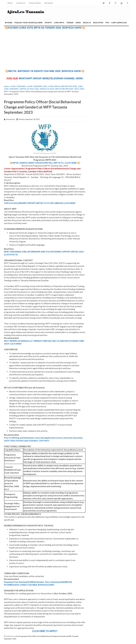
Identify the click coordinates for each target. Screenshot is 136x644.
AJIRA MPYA (59, 23)
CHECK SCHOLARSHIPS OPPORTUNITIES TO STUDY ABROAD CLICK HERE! (40, 203)
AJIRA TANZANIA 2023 (37, 86)
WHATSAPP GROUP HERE (34, 78)
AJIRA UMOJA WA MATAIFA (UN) (63, 86)
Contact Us (21, 3)
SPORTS (48, 23)
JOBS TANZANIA (11, 89)
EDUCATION (98, 23)
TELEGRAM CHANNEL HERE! (66, 78)
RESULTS (87, 23)
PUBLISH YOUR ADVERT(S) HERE (29, 23)
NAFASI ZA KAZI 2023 (29, 89)
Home (9, 23)
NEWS (78, 23)
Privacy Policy (35, 3)
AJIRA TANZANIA (18, 86)
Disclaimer (49, 3)
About (10, 3)
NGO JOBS (79, 89)
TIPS (107, 23)
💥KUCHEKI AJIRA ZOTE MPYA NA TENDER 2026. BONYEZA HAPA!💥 (45, 28)
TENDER (70, 23)
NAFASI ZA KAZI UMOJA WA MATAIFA (57, 89)
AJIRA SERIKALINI (119, 23)
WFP (6, 91)
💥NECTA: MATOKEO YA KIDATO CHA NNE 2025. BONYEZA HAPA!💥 (45, 71)
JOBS (80, 86)
